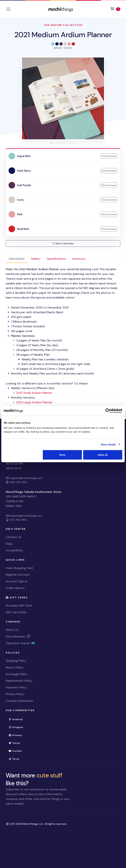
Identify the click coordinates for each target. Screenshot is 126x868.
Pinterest (15, 735)
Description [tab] (17, 259)
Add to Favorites (63, 243)
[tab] (51, 143)
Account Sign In (16, 581)
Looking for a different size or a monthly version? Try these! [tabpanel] (63, 338)
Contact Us (14, 537)
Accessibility (14, 550)
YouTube (15, 751)
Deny (62, 455)
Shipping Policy (16, 661)
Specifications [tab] (56, 259)
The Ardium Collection (63, 25)
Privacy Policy (15, 694)
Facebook (16, 719)
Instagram (16, 727)
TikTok (14, 759)
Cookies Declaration (20, 701)
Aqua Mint (24, 156)
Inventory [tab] (79, 259)
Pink (20, 214)
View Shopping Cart (19, 568)
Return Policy (15, 667)
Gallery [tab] (36, 259)
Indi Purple (24, 185)
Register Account (18, 575)
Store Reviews (18, 636)
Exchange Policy (17, 674)
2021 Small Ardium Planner (34, 393)
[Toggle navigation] (8, 9)
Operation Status (20, 643)
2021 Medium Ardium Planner (63, 35)
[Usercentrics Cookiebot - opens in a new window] (108, 411)
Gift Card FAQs (16, 612)
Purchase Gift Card (19, 606)
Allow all (103, 455)
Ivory (20, 200)
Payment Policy (16, 687)
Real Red (23, 229)
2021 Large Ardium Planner (34, 402)
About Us (12, 630)
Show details (108, 444)
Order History (15, 588)
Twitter (14, 743)
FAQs (9, 544)
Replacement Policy (19, 681)
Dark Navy (24, 171)
